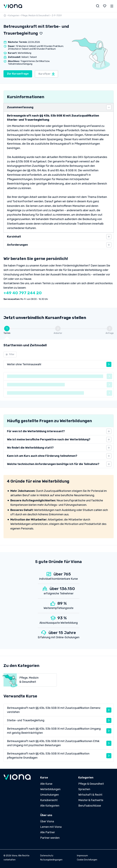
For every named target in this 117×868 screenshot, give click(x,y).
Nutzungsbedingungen (51, 860)
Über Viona (47, 821)
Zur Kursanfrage (18, 74)
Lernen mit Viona (51, 827)
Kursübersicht (49, 800)
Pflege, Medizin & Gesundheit (35, 16)
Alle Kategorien (50, 806)
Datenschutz (47, 856)
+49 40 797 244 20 (23, 293)
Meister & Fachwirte (91, 800)
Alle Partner (48, 832)
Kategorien (14, 16)
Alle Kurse (46, 784)
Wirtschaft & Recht (90, 795)
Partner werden (50, 838)
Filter (10, 354)
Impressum (82, 856)
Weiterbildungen (50, 789)
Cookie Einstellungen (87, 860)
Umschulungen (50, 795)
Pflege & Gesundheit (91, 784)
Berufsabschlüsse (90, 806)
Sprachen (84, 789)
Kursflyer (47, 74)
